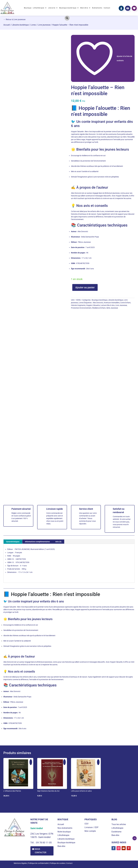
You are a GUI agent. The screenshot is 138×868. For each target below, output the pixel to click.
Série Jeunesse (112, 308)
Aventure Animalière (112, 303)
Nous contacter (41, 851)
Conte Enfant (125, 303)
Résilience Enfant (99, 308)
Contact (107, 8)
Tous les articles (119, 824)
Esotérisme (116, 832)
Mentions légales (20, 863)
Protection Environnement (81, 308)
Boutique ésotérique (68, 8)
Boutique (28, 8)
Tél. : (33, 843)
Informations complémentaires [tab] (37, 542)
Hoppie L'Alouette (93, 305)
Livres (33, 25)
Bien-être (84, 8)
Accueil (7, 25)
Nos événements (65, 828)
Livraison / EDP (91, 827)
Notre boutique (64, 832)
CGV (86, 824)
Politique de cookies (57, 863)
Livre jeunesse (44, 25)
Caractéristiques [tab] (13, 542)
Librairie (52, 8)
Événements (97, 8)
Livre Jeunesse (121, 305)
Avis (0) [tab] (58, 542)
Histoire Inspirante (78, 305)
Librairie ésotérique (20, 25)
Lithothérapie (39, 8)
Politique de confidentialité (38, 863)
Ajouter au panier (85, 287)
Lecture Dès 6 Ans (108, 305)
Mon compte (90, 831)
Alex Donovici (98, 303)
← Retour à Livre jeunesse (14, 19)
